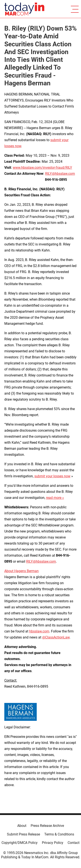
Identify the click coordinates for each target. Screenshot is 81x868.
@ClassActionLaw (56, 637)
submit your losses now (52, 476)
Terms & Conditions (59, 834)
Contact (74, 843)
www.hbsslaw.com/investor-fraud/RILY (42, 168)
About (22, 826)
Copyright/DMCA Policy (20, 843)
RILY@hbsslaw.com (60, 174)
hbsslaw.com (39, 631)
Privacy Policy (53, 843)
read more (54, 498)
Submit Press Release (23, 834)
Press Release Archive (47, 826)
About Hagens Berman (21, 571)
